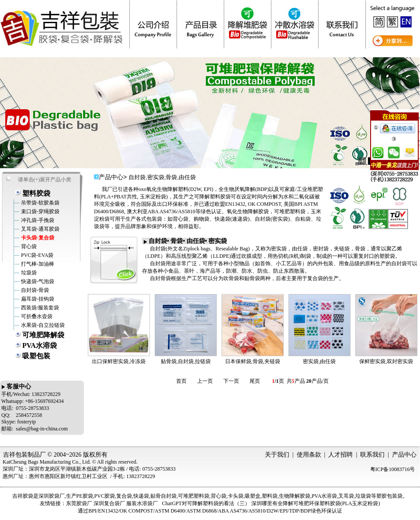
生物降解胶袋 (295, 496)
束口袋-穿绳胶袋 (40, 211)
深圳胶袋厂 (52, 496)
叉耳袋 (346, 496)
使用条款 (309, 455)
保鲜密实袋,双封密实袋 (386, 361)
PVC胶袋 (105, 496)
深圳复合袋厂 (109, 503)
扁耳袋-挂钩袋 (37, 299)
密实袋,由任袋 (319, 361)
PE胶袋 (85, 496)
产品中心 (404, 455)
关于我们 (277, 455)
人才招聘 (340, 455)
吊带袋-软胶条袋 (40, 203)
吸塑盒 (253, 496)
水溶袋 (329, 496)
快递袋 (141, 496)
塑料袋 (270, 496)
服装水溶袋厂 (142, 503)
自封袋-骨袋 (34, 290)
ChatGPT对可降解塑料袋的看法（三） (206, 503)
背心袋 (28, 246)
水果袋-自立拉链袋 (42, 325)
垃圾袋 (28, 273)
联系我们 (372, 455)
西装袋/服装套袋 (39, 308)
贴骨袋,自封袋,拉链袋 (186, 361)
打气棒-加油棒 (37, 264)
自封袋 (169, 496)
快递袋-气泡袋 (37, 281)
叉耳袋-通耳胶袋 (40, 229)
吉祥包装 (15, 455)
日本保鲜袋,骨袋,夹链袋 (253, 361)
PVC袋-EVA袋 (36, 255)
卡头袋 (236, 496)
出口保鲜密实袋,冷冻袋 (119, 361)
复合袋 (124, 496)
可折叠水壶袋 (36, 316)
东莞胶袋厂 (79, 503)
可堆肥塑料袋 (194, 496)
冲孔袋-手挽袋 (37, 220)
